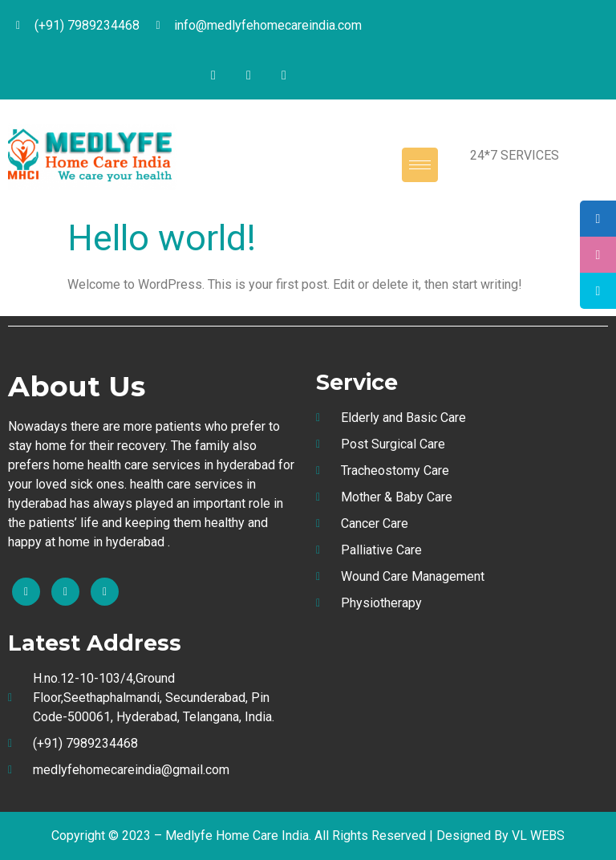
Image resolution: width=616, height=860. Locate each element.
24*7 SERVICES (515, 155)
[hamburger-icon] (420, 165)
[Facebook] (213, 75)
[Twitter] (249, 75)
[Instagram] (284, 75)
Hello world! (162, 238)
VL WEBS (538, 836)
